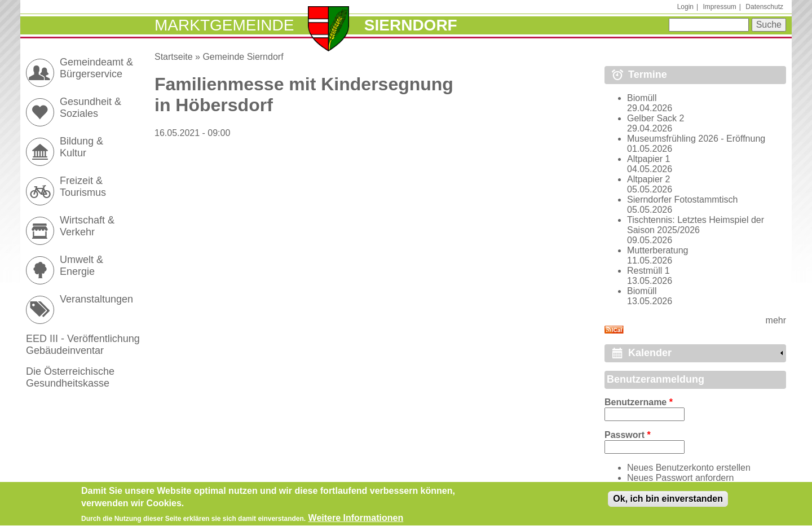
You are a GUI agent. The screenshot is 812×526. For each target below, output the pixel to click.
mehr (776, 320)
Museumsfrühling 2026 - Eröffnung (696, 139)
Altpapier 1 (649, 159)
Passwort (628, 435)
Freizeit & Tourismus (83, 187)
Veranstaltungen (96, 299)
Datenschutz (764, 7)
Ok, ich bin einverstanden (668, 502)
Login (685, 7)
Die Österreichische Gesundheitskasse (70, 377)
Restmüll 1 (648, 271)
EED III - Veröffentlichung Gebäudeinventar (83, 345)
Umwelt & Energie (81, 266)
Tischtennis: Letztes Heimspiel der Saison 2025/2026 (696, 225)
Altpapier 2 (649, 179)
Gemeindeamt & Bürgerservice (96, 68)
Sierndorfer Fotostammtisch (683, 200)
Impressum (719, 7)
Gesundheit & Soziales (91, 108)
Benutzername (639, 402)
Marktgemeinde (224, 25)
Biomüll (642, 98)
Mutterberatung (658, 250)
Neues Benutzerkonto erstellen (689, 468)
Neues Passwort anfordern (680, 478)
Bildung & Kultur (81, 147)
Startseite (174, 57)
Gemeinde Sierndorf (243, 57)
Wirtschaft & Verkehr (87, 226)
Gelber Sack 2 (656, 118)
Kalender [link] (650, 353)
